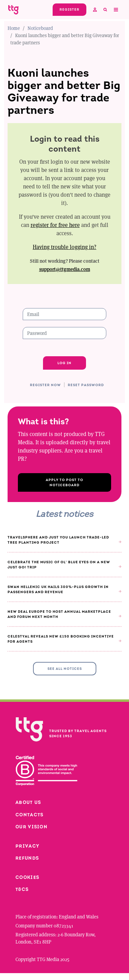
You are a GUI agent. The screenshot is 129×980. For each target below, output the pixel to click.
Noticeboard (40, 28)
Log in (64, 363)
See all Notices (65, 669)
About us (28, 802)
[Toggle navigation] (116, 10)
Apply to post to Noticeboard (64, 482)
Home (14, 28)
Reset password (86, 385)
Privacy (27, 846)
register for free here (55, 225)
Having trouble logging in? (64, 247)
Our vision (31, 827)
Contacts (29, 815)
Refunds (27, 858)
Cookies (27, 877)
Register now (45, 385)
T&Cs (22, 889)
